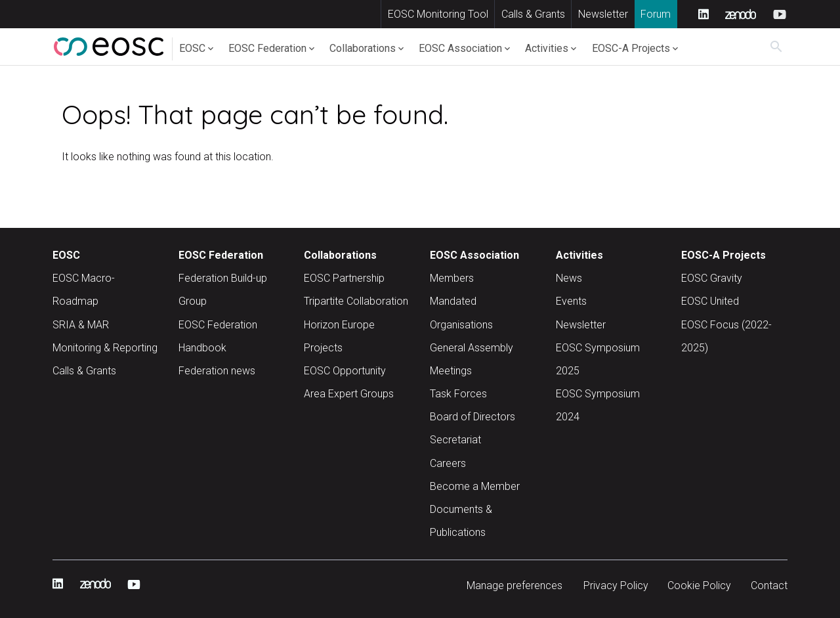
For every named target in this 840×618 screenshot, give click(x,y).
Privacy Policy (616, 585)
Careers (448, 463)
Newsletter (603, 14)
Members (452, 278)
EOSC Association (460, 48)
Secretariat (455, 440)
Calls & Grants (533, 14)
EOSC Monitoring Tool (438, 14)
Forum (656, 14)
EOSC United (710, 301)
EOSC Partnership (344, 278)
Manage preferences (514, 585)
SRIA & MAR (81, 325)
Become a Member (475, 486)
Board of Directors (472, 417)
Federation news (217, 371)
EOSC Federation (267, 48)
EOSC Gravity (712, 278)
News (569, 278)
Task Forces (458, 394)
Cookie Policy (699, 585)
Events (571, 301)
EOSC (192, 48)
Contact (769, 585)
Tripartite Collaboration (356, 301)
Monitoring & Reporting (105, 348)
